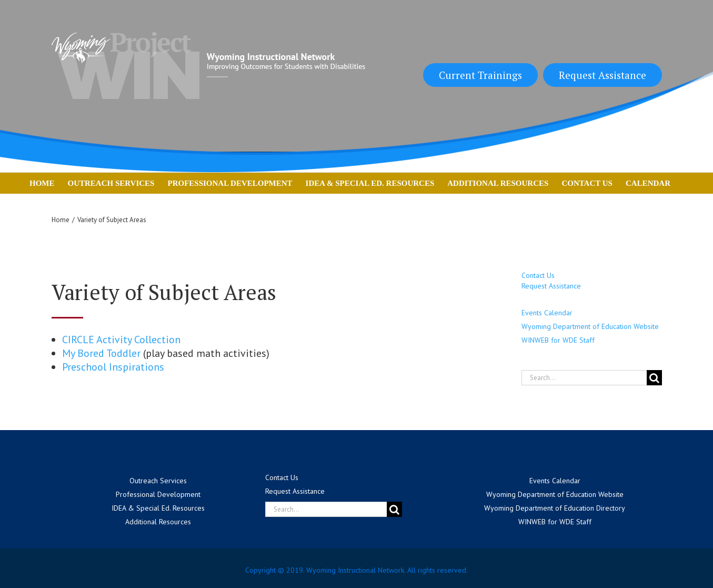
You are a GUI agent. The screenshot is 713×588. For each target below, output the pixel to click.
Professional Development (158, 494)
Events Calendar (547, 313)
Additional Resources (158, 522)
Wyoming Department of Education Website (590, 326)
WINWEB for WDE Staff (558, 340)
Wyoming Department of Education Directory (555, 508)
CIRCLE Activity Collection (121, 340)
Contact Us (538, 275)
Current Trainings (480, 75)
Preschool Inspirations (113, 367)
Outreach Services (158, 481)
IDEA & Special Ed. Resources (158, 508)
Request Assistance (602, 75)
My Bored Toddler (101, 353)
